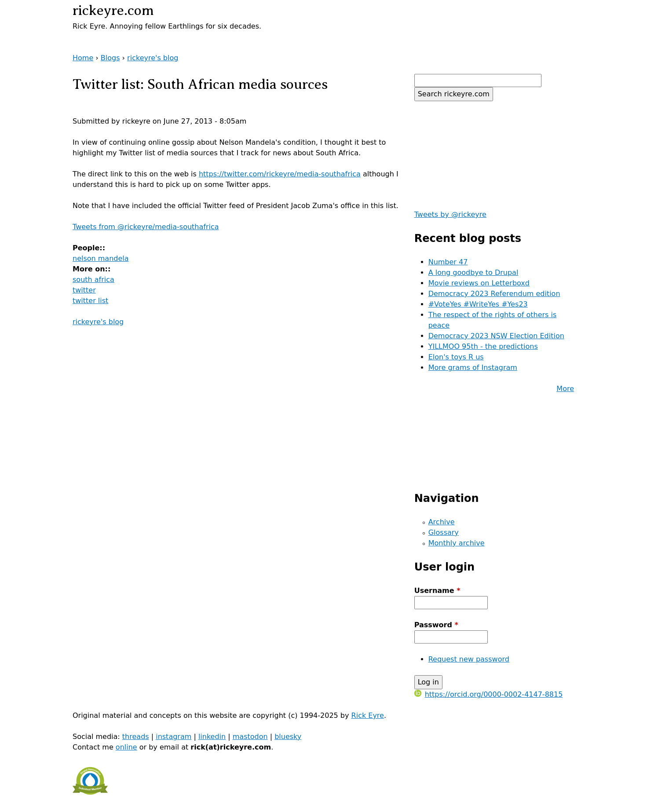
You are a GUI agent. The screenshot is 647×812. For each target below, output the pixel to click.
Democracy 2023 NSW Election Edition (496, 336)
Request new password (469, 659)
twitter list (90, 301)
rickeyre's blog (153, 58)
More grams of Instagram (473, 368)
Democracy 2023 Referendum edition (494, 294)
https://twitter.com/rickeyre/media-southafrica (280, 174)
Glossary (444, 532)
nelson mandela (101, 258)
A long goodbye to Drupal (473, 272)
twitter (84, 290)
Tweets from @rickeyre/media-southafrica (146, 227)
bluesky (288, 737)
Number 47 (448, 262)
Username (437, 591)
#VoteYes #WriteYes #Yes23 (478, 304)
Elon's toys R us (456, 357)
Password (436, 625)
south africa (93, 280)
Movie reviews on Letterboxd (479, 283)
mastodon (250, 737)
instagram (174, 737)
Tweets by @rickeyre (450, 214)
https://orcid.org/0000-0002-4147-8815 (489, 694)
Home (83, 58)
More (565, 389)
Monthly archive (457, 543)
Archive (442, 522)
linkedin (212, 737)
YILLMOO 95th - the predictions (483, 346)
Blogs (110, 58)
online (126, 747)
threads (136, 737)
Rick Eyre (368, 715)
